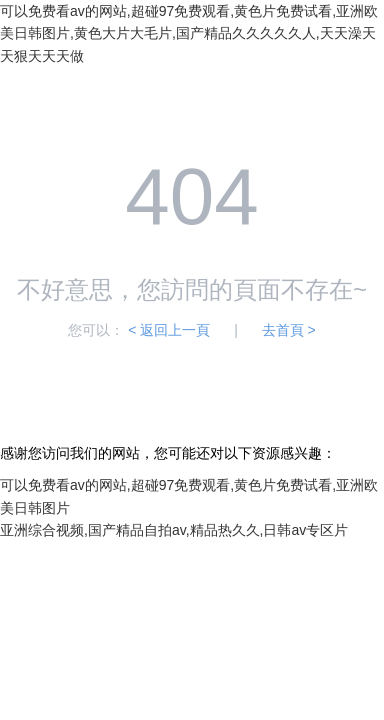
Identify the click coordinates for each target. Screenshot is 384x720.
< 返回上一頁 (169, 330)
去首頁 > (289, 330)
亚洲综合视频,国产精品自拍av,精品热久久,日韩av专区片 (174, 530)
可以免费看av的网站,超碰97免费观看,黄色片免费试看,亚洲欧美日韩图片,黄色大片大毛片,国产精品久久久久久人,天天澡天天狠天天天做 (189, 33)
